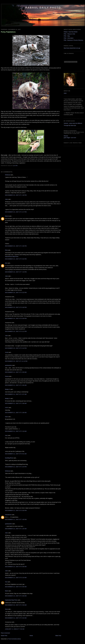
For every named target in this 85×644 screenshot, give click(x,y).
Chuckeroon (8, 515)
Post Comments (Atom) (15, 639)
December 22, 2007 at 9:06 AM (16, 587)
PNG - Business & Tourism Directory (73, 40)
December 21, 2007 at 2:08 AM (16, 403)
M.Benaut (8, 175)
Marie (7, 591)
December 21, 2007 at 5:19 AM (16, 431)
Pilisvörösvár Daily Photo (12, 257)
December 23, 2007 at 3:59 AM (16, 596)
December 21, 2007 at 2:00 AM (16, 372)
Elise (6, 250)
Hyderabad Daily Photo (11, 600)
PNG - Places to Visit (69, 34)
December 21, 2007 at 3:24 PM (16, 467)
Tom (6, 582)
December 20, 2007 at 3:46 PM (16, 246)
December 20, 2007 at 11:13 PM (16, 361)
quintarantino (9, 365)
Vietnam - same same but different (73, 123)
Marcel (7, 216)
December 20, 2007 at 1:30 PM (16, 195)
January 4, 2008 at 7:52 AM (15, 629)
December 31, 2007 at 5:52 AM (16, 618)
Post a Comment (5, 633)
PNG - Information (69, 38)
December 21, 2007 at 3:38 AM (16, 413)
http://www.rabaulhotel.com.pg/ (72, 48)
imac (6, 435)
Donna (7, 376)
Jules (6, 199)
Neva (6, 609)
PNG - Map (67, 36)
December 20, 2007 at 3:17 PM (16, 212)
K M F (7, 408)
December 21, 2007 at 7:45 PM (16, 520)
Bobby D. (8, 389)
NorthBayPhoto (9, 458)
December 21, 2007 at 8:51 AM (16, 454)
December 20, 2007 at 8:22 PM (16, 293)
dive (6, 263)
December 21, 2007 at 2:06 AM (16, 385)
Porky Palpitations (8, 32)
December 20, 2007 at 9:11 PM (16, 331)
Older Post (58, 636)
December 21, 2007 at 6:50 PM (16, 510)
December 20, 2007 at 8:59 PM (16, 318)
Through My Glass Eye (70, 125)
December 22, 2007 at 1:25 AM (16, 529)
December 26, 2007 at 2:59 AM (16, 605)
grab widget (67, 138)
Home (31, 636)
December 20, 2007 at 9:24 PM (16, 348)
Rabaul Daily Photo (43, 8)
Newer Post (4, 636)
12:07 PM (15, 166)
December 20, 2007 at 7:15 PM (16, 272)
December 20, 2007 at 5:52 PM (16, 259)
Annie (7, 352)
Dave (6, 417)
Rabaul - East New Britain (71, 32)
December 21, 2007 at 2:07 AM (16, 394)
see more (74, 138)
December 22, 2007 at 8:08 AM (16, 567)
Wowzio (66, 136)
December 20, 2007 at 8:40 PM (16, 307)
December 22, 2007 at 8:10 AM (16, 578)
